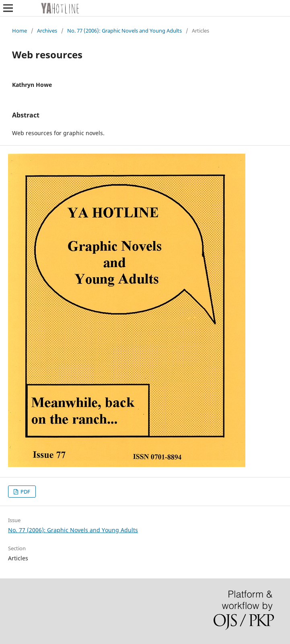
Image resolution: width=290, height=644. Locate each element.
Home (20, 31)
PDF (25, 492)
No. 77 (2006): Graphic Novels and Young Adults (124, 31)
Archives (47, 31)
